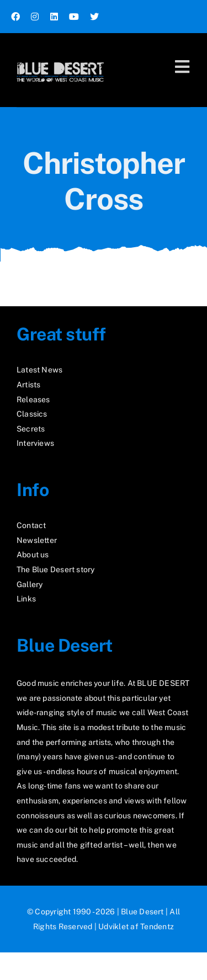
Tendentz (157, 926)
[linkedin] (54, 17)
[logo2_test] (60, 59)
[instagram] (35, 17)
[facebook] (15, 17)
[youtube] (74, 17)
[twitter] (94, 17)
